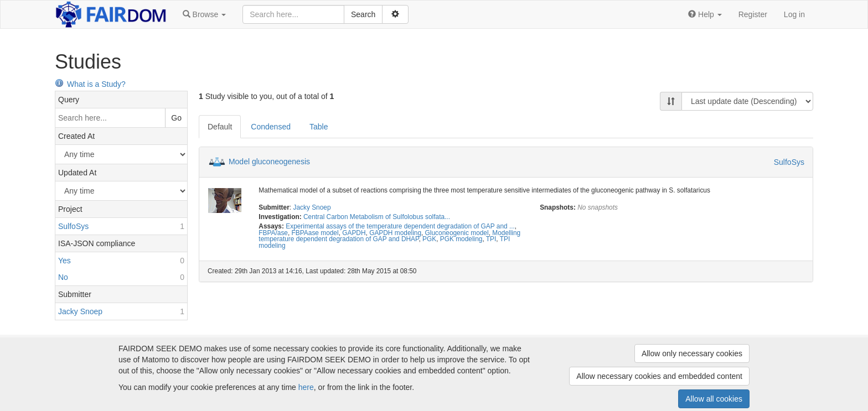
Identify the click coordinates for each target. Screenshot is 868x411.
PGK (429, 239)
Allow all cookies (714, 399)
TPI (491, 239)
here (306, 387)
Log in (794, 14)
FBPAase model (315, 233)
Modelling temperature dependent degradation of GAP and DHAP (389, 236)
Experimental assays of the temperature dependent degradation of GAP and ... (400, 226)
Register (753, 14)
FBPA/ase (273, 233)
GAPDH (354, 233)
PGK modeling (461, 239)
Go (176, 118)
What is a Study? (90, 84)
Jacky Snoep (312, 207)
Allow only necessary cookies (692, 353)
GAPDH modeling (395, 233)
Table (319, 127)
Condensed (271, 127)
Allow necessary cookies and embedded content (659, 376)
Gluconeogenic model (457, 233)
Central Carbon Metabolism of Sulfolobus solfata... (377, 217)
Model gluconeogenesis (269, 162)
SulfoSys (789, 162)
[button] (204, 14)
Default (220, 127)
